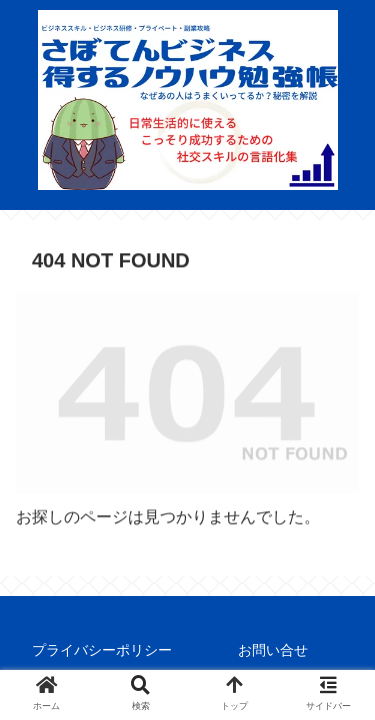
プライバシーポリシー (102, 650)
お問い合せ (273, 650)
